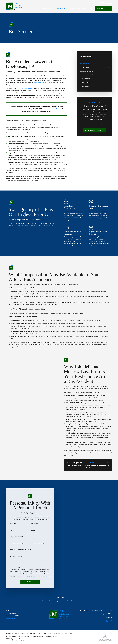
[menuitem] (95, 64)
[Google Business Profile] (107, 621)
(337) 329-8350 (106, 614)
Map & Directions (11, 618)
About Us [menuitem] (52, 8)
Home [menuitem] (45, 8)
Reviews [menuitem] (85, 8)
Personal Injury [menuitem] (62, 8)
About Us (44, 601)
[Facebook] (111, 621)
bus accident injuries (25, 88)
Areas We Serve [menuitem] (75, 8)
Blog (68, 601)
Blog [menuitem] (91, 8)
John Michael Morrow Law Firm (43, 83)
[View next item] (101, 125)
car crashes (41, 125)
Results (31, 3)
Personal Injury (53, 601)
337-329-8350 (106, 3)
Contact (74, 601)
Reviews (62, 601)
